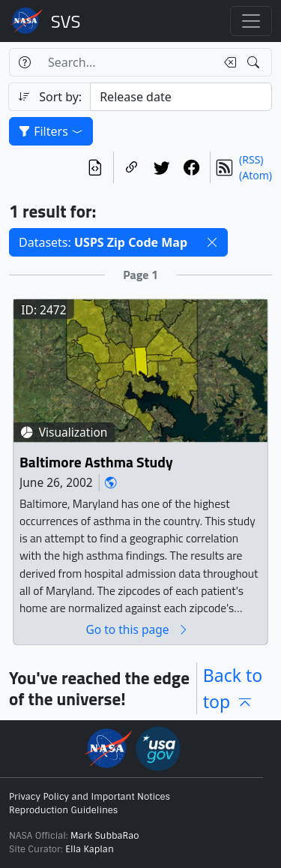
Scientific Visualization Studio (66, 21)
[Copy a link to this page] (132, 167)
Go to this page (137, 630)
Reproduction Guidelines (63, 810)
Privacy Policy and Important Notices (90, 797)
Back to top (233, 688)
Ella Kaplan (90, 849)
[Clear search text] (227, 62)
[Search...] (127, 62)
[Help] (24, 62)
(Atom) (256, 175)
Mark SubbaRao (105, 836)
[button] (212, 242)
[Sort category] (181, 97)
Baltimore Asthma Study (96, 463)
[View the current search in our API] (95, 167)
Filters (51, 131)
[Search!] (255, 62)
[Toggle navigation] (251, 21)
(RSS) (251, 159)
